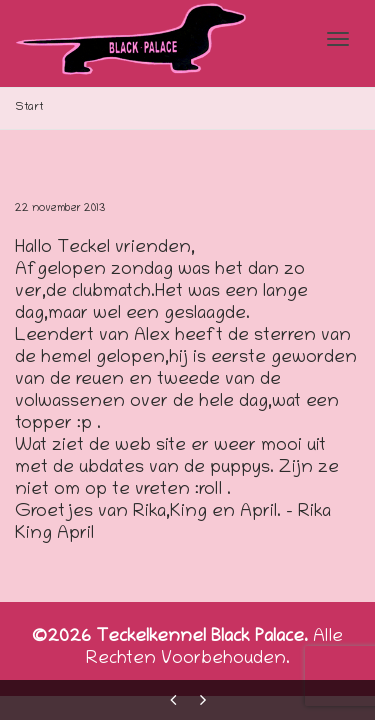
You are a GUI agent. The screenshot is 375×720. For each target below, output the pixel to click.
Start (29, 107)
